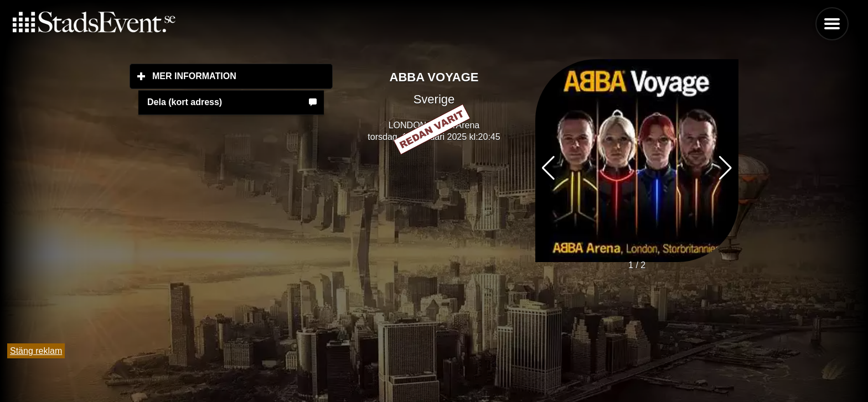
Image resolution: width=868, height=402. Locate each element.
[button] (725, 168)
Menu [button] (832, 24)
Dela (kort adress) (185, 102)
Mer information (242, 76)
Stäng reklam (36, 351)
